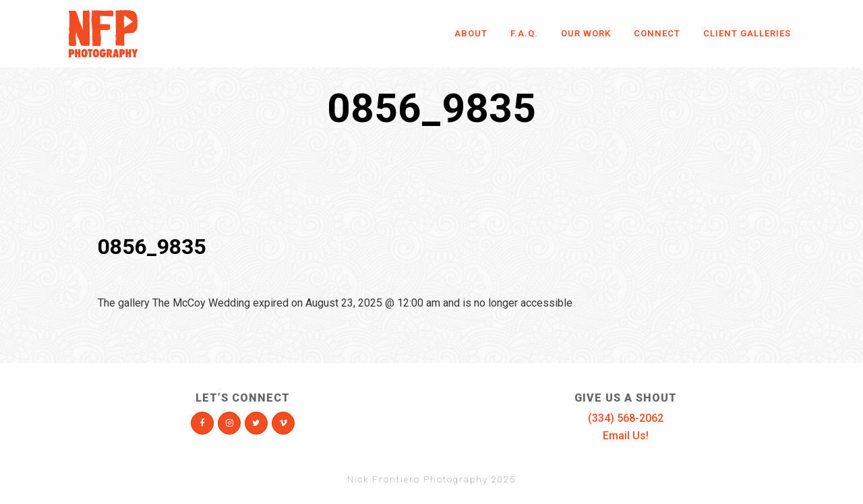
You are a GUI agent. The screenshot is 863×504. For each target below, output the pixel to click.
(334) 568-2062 (626, 418)
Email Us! (626, 436)
